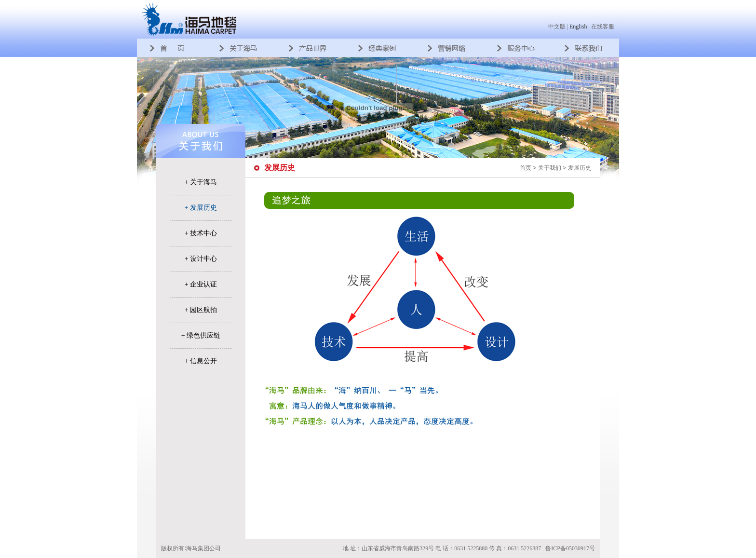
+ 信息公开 (201, 361)
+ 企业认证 (201, 284)
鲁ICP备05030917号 (570, 548)
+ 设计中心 (201, 259)
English (578, 27)
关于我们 (550, 168)
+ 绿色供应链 (201, 335)
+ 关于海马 (201, 182)
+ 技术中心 (201, 233)
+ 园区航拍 (201, 310)
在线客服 (603, 27)
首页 (526, 168)
